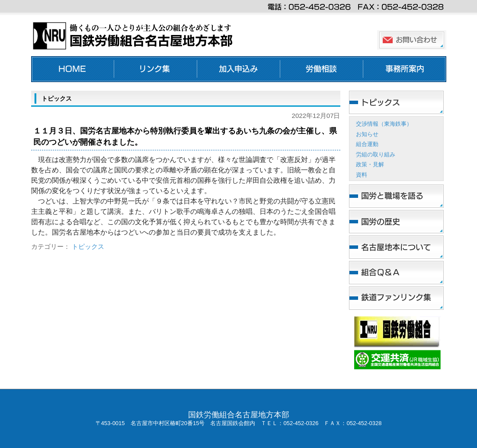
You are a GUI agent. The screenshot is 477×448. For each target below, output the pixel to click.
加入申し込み (239, 69)
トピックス (88, 246)
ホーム (73, 69)
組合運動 (367, 144)
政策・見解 (370, 164)
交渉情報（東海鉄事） (384, 124)
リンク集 (156, 69)
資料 (362, 175)
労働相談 (322, 69)
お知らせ (367, 134)
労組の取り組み (376, 154)
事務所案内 (405, 69)
